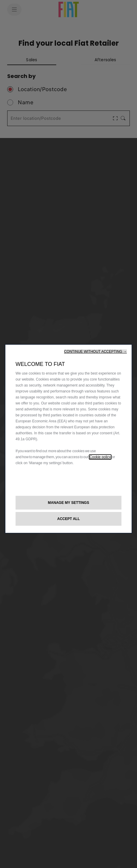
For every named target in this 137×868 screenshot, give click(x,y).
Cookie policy (100, 457)
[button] (95, 352)
